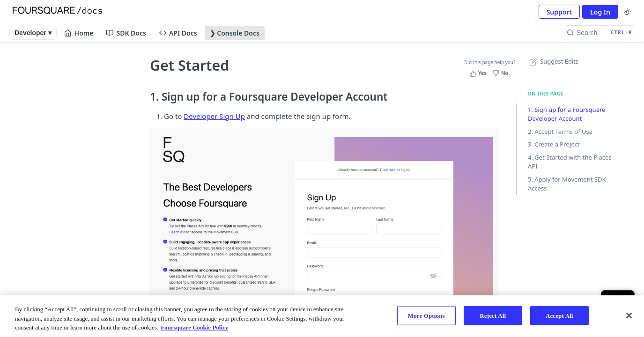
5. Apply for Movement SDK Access (567, 184)
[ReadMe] (70, 222)
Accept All (559, 315)
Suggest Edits (553, 61)
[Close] (629, 315)
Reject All (493, 315)
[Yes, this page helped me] (479, 73)
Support (559, 12)
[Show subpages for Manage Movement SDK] (122, 171)
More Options (426, 315)
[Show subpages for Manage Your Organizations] (122, 124)
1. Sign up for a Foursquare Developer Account (566, 114)
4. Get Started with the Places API (570, 162)
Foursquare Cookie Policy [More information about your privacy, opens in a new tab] (194, 327)
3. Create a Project (554, 144)
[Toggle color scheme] (628, 12)
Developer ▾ (33, 33)
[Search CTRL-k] (600, 33)
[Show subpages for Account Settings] (122, 106)
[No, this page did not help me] (501, 73)
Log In (600, 12)
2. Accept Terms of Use (560, 132)
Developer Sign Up (214, 116)
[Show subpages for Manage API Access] (122, 153)
